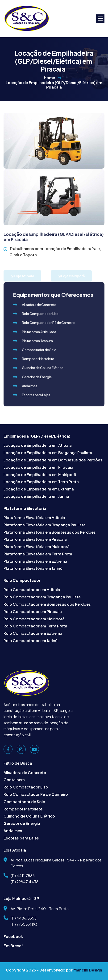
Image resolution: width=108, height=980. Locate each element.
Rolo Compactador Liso (26, 787)
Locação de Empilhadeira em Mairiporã (40, 475)
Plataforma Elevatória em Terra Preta (38, 554)
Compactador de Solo (24, 802)
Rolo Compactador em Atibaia (32, 590)
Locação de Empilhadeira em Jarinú (36, 496)
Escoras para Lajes (21, 838)
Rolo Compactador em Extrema (33, 633)
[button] (100, 19)
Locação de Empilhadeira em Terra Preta (41, 482)
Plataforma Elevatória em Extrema (35, 561)
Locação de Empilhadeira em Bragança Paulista (48, 453)
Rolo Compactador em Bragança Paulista (42, 597)
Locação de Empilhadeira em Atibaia (38, 445)
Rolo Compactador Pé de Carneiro (36, 794)
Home (50, 79)
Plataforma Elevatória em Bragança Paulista (45, 525)
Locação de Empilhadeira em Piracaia (38, 467)
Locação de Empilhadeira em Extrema (39, 489)
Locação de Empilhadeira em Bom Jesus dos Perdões (53, 460)
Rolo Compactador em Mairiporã (34, 619)
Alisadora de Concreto (25, 773)
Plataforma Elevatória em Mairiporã (37, 547)
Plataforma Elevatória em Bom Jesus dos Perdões (50, 532)
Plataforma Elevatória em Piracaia (35, 539)
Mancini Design (88, 970)
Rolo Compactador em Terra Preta (35, 626)
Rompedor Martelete (23, 809)
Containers (14, 780)
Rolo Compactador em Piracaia (33, 611)
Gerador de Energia (22, 823)
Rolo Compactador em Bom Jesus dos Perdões (47, 604)
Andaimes (13, 831)
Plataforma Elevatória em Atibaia (34, 518)
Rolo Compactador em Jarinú (31, 641)
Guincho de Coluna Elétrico (29, 816)
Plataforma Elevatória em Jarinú (33, 568)
